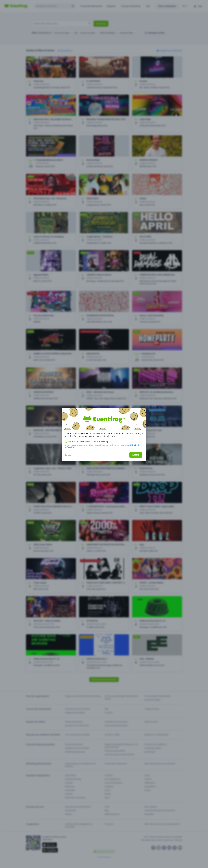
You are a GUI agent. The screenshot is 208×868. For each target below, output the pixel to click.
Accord (136, 455)
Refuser (68, 455)
